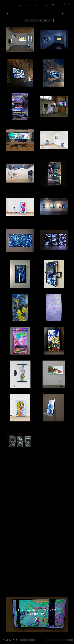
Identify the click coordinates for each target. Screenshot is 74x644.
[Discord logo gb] (14, 640)
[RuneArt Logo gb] (17, 640)
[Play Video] (37, 619)
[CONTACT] (23, 640)
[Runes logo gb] (10, 640)
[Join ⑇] (70, 640)
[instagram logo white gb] (7, 640)
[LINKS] (32, 640)
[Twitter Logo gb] (4, 640)
